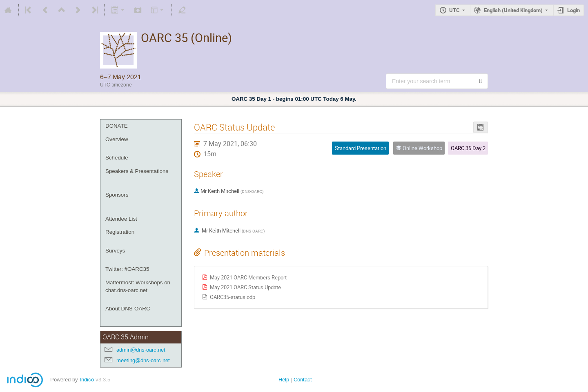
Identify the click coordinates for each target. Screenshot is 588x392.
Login (574, 10)
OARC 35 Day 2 (468, 148)
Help (284, 380)
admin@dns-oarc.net (141, 350)
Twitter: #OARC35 (127, 269)
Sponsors (117, 195)
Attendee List (121, 219)
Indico (87, 380)
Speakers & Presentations (137, 171)
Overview (117, 139)
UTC (454, 10)
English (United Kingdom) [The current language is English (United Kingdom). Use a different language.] (513, 10)
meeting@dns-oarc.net (143, 360)
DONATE (117, 126)
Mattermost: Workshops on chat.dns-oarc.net (138, 286)
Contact (303, 380)
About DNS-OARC (128, 309)
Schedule (117, 158)
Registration (120, 232)
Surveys (115, 251)
